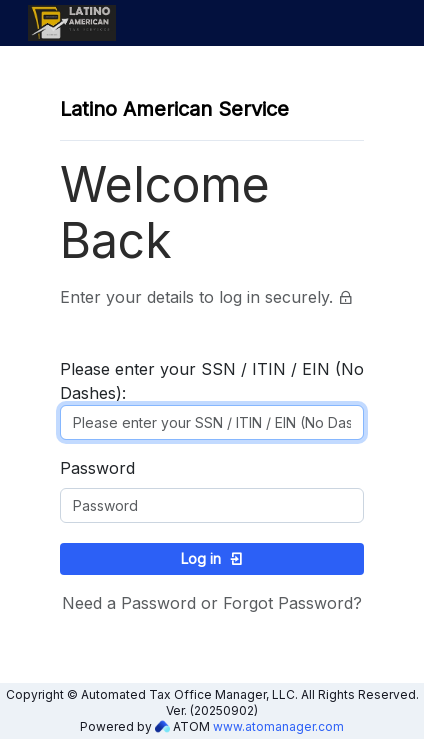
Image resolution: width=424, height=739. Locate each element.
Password (97, 468)
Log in (212, 558)
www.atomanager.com (278, 726)
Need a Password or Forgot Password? (212, 603)
